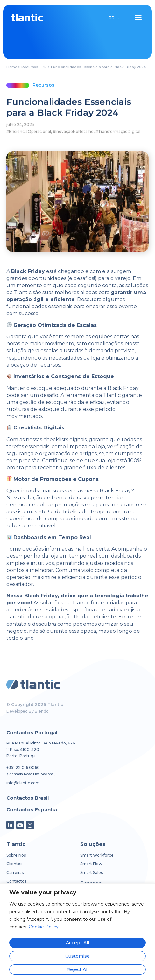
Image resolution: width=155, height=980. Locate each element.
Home (12, 67)
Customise (77, 956)
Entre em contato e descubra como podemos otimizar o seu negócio (74, 624)
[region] (77, 932)
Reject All (77, 969)
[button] (138, 18)
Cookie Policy (44, 927)
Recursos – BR (34, 67)
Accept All (77, 943)
